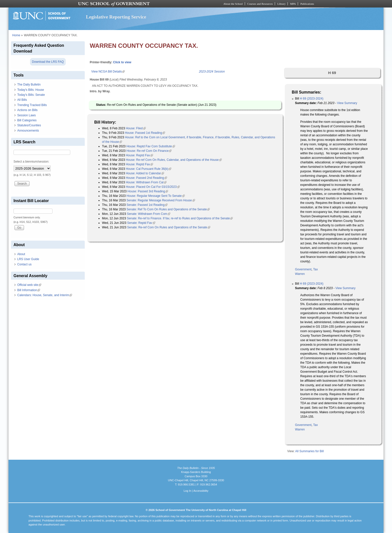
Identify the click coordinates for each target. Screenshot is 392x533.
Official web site (29, 285)
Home (16, 35)
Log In (187, 491)
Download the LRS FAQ (48, 62)
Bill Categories (27, 120)
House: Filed (136, 128)
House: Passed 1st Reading (145, 133)
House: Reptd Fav (139, 155)
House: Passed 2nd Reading (146, 178)
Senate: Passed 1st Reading (147, 205)
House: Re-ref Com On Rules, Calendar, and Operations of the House (174, 160)
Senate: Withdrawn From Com (148, 214)
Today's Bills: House (31, 90)
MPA (293, 4)
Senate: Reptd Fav (141, 223)
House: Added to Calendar (145, 173)
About (21, 254)
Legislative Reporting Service (116, 17)
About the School (233, 4)
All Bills (22, 100)
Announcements (28, 131)
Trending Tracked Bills (32, 105)
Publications (307, 4)
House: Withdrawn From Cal (146, 182)
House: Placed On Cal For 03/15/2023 (153, 187)
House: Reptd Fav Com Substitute (151, 146)
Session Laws (26, 115)
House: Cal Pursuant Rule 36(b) (148, 169)
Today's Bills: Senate (31, 95)
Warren (300, 274)
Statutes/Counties (29, 125)
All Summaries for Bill (309, 451)
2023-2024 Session (212, 72)
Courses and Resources (260, 4)
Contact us (24, 264)
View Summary (347, 103)
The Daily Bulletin (29, 85)
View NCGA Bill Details (108, 72)
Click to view (122, 62)
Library (281, 4)
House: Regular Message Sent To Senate (156, 196)
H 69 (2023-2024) (311, 99)
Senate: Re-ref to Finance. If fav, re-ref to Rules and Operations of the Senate (180, 218)
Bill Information (29, 290)
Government (303, 269)
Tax (315, 269)
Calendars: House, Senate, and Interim (45, 295)
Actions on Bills (27, 110)
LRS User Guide (28, 259)
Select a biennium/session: (31, 162)
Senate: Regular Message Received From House (161, 200)
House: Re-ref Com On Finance (149, 151)
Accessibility (201, 491)
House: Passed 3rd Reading (148, 191)
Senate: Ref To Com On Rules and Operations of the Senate (168, 209)
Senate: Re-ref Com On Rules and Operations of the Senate (169, 227)
